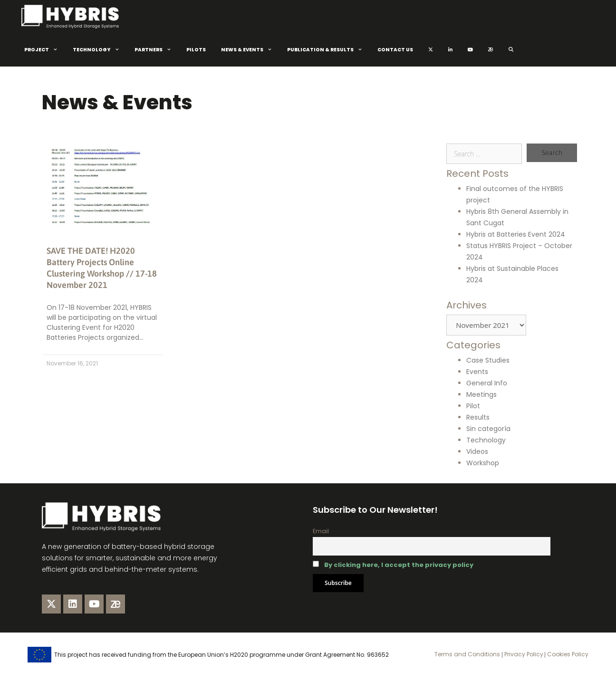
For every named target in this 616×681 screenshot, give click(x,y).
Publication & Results (328, 50)
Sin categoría (488, 429)
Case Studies (488, 360)
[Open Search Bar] (511, 50)
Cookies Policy (567, 654)
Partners (157, 50)
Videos (477, 451)
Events (477, 372)
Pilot (473, 406)
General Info (487, 383)
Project (45, 50)
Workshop (483, 463)
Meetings (481, 394)
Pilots (196, 50)
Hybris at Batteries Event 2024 (516, 234)
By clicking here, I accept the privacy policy (399, 565)
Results (478, 417)
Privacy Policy (523, 654)
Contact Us (395, 50)
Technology (100, 50)
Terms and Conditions (467, 654)
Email (321, 531)
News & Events (250, 50)
